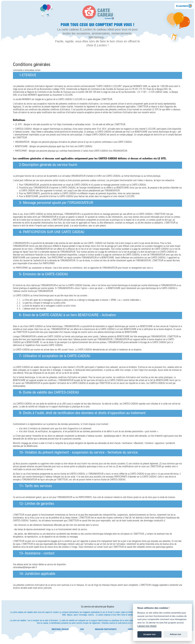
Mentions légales (60, 629)
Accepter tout (149, 634)
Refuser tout (176, 634)
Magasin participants (106, 629)
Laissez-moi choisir (147, 626)
